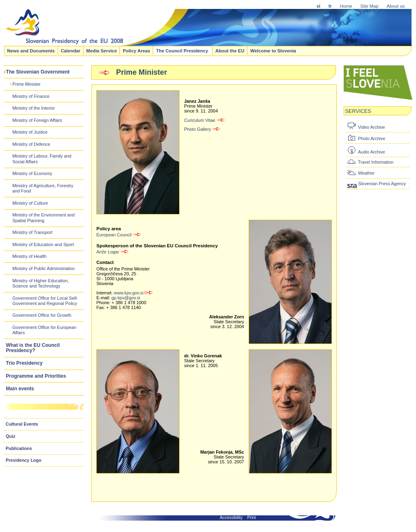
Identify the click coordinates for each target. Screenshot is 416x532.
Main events (20, 389)
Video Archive (371, 127)
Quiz (11, 436)
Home (346, 6)
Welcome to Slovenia (273, 50)
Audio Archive (372, 152)
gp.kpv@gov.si (126, 298)
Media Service (101, 50)
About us (396, 6)
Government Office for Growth (42, 315)
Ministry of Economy (32, 173)
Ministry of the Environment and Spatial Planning (43, 217)
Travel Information (376, 162)
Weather (366, 173)
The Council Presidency (183, 50)
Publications (19, 448)
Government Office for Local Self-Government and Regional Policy (45, 301)
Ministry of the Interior (34, 108)
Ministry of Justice (30, 132)
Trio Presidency (24, 363)
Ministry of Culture (30, 203)
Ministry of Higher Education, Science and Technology (40, 283)
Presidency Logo (24, 460)
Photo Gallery (203, 129)
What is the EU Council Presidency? (33, 348)
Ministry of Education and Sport (43, 244)
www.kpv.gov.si (133, 293)
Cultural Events (22, 424)
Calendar (70, 50)
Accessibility (231, 518)
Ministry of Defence (31, 144)
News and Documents (31, 50)
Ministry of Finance (31, 96)
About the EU (230, 50)
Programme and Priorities (36, 376)
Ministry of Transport (32, 232)
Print (252, 518)
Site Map (369, 6)
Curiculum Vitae (205, 120)
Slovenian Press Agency (382, 184)
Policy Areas (136, 50)
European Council (119, 235)
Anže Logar (113, 252)
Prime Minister (26, 84)
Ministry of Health (29, 256)
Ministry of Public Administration (43, 268)
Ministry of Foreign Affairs (37, 120)
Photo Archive (372, 138)
